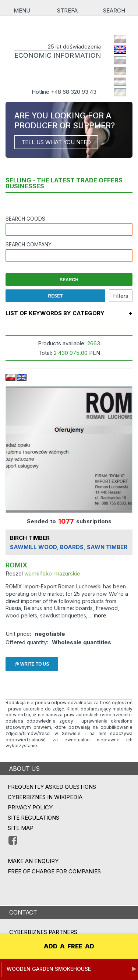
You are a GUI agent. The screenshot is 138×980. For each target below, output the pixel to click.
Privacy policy (30, 807)
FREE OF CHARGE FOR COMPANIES (54, 871)
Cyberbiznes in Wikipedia (45, 797)
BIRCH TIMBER (30, 538)
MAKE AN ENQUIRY (33, 861)
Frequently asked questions (52, 787)
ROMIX (16, 565)
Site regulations (33, 818)
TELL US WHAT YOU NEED (56, 142)
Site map (21, 828)
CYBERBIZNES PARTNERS (43, 932)
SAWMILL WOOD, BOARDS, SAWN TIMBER (69, 547)
